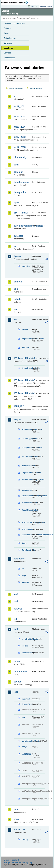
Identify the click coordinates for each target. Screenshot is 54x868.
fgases (17, 256)
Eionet (14, 18)
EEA (15, 2)
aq (15, 96)
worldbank (19, 830)
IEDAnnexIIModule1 (22, 358)
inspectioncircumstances (26, 339)
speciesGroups (26, 653)
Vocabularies (10, 48)
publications (20, 672)
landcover (19, 559)
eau (23, 717)
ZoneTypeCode (26, 550)
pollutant (25, 348)
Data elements (10, 38)
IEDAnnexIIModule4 (22, 393)
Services (7, 53)
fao (15, 246)
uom (16, 809)
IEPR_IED (19, 406)
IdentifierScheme (26, 466)
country (25, 839)
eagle (24, 575)
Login (33, 6)
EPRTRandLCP (22, 213)
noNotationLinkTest (26, 741)
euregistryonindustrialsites (22, 226)
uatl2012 (25, 582)
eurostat (18, 236)
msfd (16, 629)
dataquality (20, 192)
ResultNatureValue (26, 510)
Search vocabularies (16, 89)
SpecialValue (26, 529)
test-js (24, 746)
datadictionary (22, 182)
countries (26, 266)
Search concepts (36, 89)
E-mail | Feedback (11, 860)
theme (24, 543)
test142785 (26, 754)
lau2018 (18, 609)
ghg (16, 289)
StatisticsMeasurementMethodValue (26, 535)
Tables (7, 33)
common (19, 172)
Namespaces (9, 58)
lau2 (16, 601)
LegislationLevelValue (26, 473)
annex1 (25, 329)
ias (15, 309)
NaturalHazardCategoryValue (26, 496)
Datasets (8, 28)
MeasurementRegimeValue (26, 480)
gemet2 (18, 282)
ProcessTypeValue (26, 503)
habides (18, 299)
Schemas (8, 43)
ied (15, 320)
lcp (15, 619)
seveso (18, 682)
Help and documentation (14, 23)
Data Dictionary (24, 18)
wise (16, 819)
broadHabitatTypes (26, 639)
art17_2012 (20, 137)
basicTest (26, 699)
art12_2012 (20, 106)
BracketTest (26, 704)
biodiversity (20, 157)
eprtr (16, 203)
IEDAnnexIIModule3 (22, 380)
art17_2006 (20, 127)
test (16, 692)
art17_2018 (20, 147)
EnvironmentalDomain (26, 457)
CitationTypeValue (26, 439)
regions (25, 646)
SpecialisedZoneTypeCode (26, 522)
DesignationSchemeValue (26, 448)
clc (23, 569)
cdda (16, 165)
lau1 (16, 594)
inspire (17, 419)
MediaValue (26, 490)
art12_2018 (20, 117)
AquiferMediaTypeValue (26, 429)
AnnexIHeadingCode (26, 368)
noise (17, 661)
